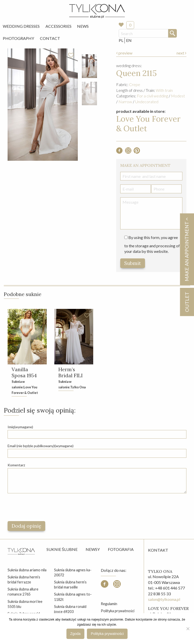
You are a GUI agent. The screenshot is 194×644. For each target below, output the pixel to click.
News (83, 26)
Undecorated (147, 102)
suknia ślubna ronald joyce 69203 (70, 609)
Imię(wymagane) (20, 427)
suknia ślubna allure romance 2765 (23, 592)
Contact (50, 38)
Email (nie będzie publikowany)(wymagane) (41, 446)
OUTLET (187, 302)
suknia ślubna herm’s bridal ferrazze (24, 580)
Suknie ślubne (62, 549)
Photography (18, 38)
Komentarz (16, 465)
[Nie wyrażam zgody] (188, 629)
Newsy (93, 549)
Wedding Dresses (21, 26)
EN (129, 40)
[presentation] (46, 507)
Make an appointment (187, 249)
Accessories (58, 26)
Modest (178, 96)
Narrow (125, 102)
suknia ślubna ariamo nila (27, 570)
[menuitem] (21, 26)
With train (164, 90)
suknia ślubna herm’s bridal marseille (70, 585)
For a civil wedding (152, 96)
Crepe (135, 84)
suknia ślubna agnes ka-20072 (73, 573)
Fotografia (121, 549)
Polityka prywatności (118, 611)
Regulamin (109, 604)
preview (124, 53)
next (181, 53)
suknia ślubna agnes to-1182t (73, 597)
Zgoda (75, 634)
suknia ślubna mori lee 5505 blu (25, 604)
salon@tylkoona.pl (164, 599)
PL (121, 40)
